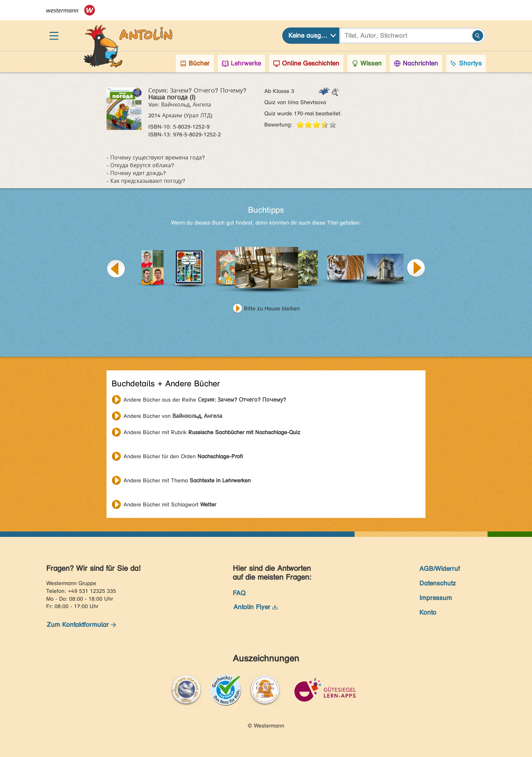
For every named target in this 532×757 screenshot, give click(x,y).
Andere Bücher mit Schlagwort (170, 504)
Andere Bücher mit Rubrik (212, 432)
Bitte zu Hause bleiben (272, 308)
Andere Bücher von (173, 416)
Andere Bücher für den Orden (183, 456)
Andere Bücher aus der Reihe (205, 400)
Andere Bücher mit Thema (187, 480)
